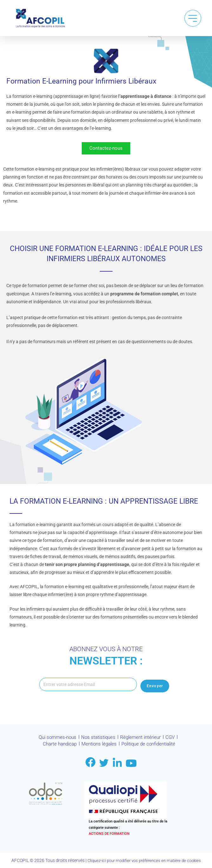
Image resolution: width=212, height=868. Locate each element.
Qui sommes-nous (55, 739)
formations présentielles (124, 619)
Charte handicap (56, 745)
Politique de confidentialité (151, 745)
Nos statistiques (98, 739)
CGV (174, 739)
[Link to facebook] (90, 762)
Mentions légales (98, 745)
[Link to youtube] (131, 763)
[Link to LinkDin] (117, 763)
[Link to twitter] (104, 763)
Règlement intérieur (143, 739)
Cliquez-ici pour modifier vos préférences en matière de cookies (144, 861)
